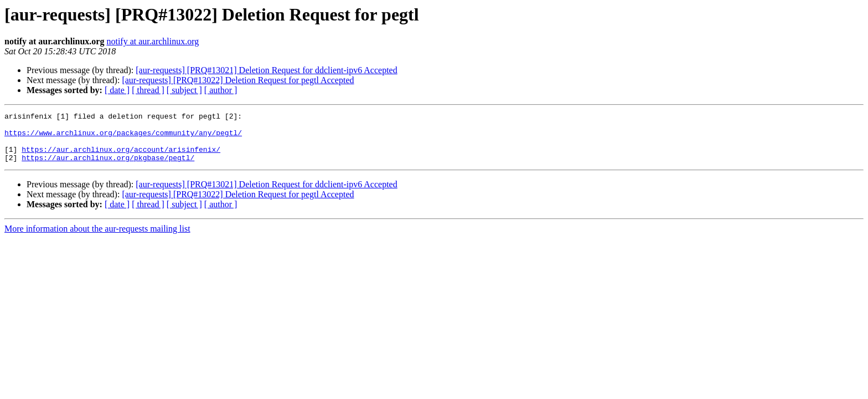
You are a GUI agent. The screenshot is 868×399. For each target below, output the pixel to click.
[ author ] (221, 90)
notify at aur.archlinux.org (153, 41)
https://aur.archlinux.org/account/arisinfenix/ (121, 157)
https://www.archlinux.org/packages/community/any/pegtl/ (123, 137)
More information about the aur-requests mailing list (97, 239)
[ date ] (117, 90)
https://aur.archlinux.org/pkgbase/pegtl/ (108, 167)
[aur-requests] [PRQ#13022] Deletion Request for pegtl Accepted (238, 80)
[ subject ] (184, 90)
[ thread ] (148, 90)
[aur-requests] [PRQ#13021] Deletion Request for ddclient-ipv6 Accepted (266, 70)
